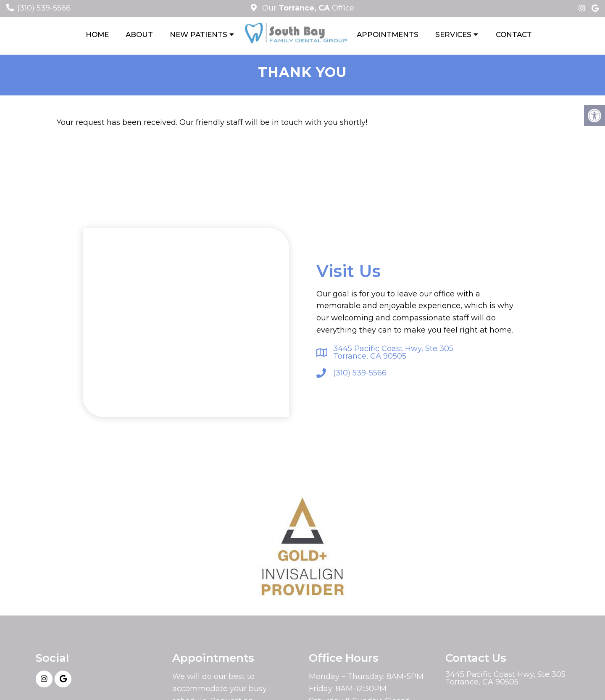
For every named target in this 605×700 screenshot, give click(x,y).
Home (97, 34)
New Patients (199, 34)
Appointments (388, 34)
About (139, 34)
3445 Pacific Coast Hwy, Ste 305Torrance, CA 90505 (393, 352)
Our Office (307, 8)
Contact (514, 34)
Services (453, 34)
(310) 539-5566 (44, 8)
